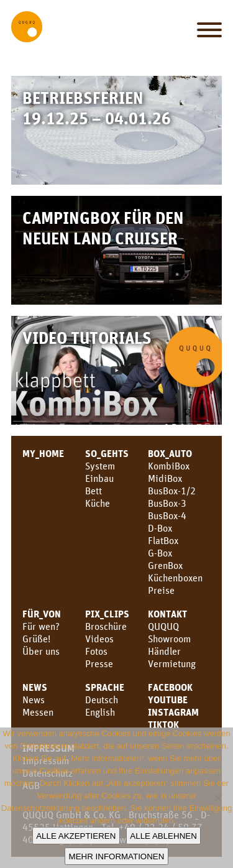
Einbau (99, 478)
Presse (99, 663)
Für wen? (41, 626)
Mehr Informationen (117, 856)
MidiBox (165, 478)
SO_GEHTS (107, 453)
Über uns (41, 651)
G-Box (160, 553)
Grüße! (36, 639)
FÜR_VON (42, 614)
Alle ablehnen (163, 836)
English (100, 712)
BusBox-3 (167, 503)
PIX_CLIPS (107, 614)
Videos (99, 639)
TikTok (163, 724)
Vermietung (172, 663)
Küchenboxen (175, 578)
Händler (164, 651)
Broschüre (106, 626)
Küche (98, 503)
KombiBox (169, 466)
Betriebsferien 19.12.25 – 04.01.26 (97, 108)
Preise (161, 590)
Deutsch (102, 699)
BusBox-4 (167, 515)
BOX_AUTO (170, 453)
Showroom (169, 639)
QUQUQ (163, 626)
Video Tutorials (87, 337)
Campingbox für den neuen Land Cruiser (103, 228)
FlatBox (163, 540)
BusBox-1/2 (172, 491)
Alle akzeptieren (76, 836)
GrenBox (165, 565)
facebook (170, 687)
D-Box (160, 528)
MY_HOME (43, 453)
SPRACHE (105, 687)
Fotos (96, 651)
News (35, 687)
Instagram (173, 712)
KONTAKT (167, 614)
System (100, 466)
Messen (38, 712)
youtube (168, 699)
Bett (94, 491)
